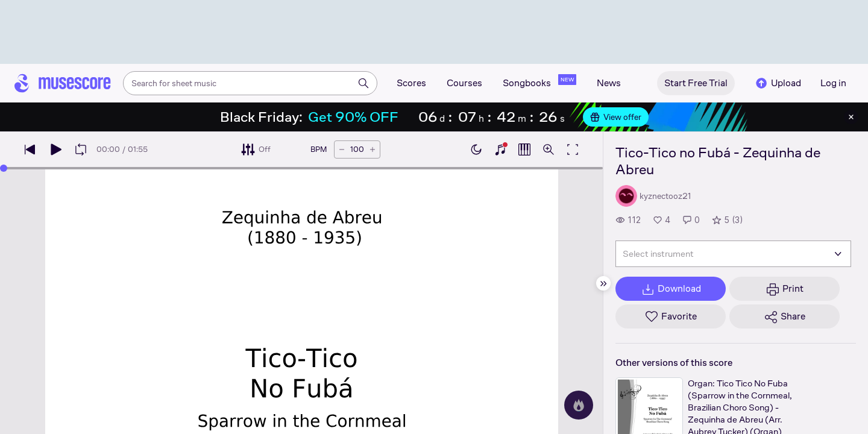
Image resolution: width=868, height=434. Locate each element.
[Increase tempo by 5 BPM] (373, 149)
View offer (616, 117)
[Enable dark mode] (476, 149)
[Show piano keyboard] (500, 149)
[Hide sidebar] (603, 283)
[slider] (4, 168)
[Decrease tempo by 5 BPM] (342, 149)
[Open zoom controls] (549, 149)
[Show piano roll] (524, 149)
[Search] (363, 83)
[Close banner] (851, 117)
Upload (778, 83)
